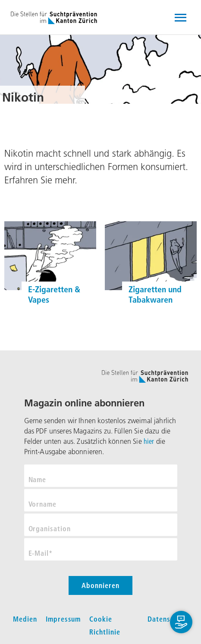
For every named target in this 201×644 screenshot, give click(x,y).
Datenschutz (168, 619)
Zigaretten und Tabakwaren (155, 294)
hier (149, 441)
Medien (25, 619)
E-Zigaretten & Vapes (54, 294)
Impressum (63, 619)
